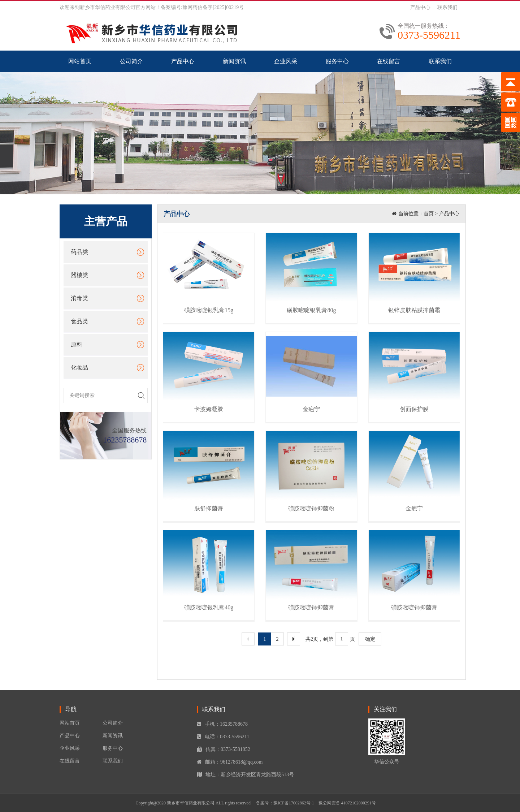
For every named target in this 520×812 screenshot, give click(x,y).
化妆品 (79, 368)
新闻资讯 (234, 61)
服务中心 (337, 61)
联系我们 (447, 7)
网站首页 (80, 61)
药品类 (79, 252)
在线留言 (389, 61)
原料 (77, 344)
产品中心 (420, 7)
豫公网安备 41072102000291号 (347, 803)
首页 (429, 214)
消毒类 (79, 298)
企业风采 (286, 61)
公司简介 (131, 61)
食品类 (79, 321)
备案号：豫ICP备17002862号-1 (285, 803)
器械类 (79, 275)
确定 (370, 639)
